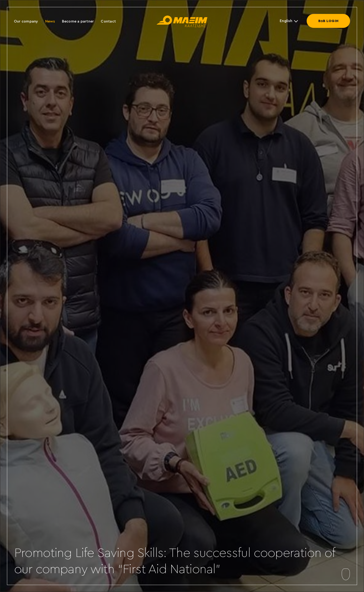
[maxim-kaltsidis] (182, 17)
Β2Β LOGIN (328, 21)
